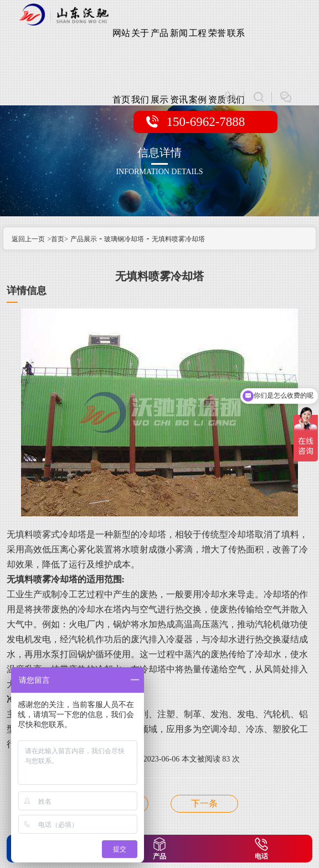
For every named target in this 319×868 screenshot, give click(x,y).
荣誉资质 (217, 47)
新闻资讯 (179, 47)
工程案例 (198, 47)
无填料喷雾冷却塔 (178, 239)
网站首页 (121, 47)
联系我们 (236, 47)
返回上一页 (28, 239)
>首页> (58, 239)
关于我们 (140, 47)
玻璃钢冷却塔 (124, 239)
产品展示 (159, 47)
